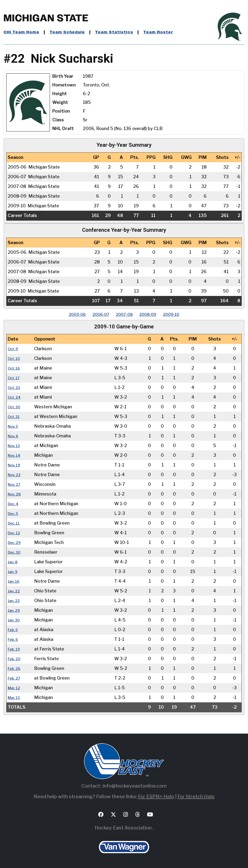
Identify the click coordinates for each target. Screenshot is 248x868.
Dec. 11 (15, 523)
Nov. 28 (16, 494)
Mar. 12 (15, 688)
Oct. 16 (15, 368)
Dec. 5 (14, 513)
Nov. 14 (15, 455)
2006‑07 (96, 314)
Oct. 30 (15, 407)
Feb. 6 (14, 639)
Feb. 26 (15, 668)
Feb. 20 (15, 659)
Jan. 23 (15, 601)
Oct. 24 (15, 397)
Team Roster (168, 32)
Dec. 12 (15, 533)
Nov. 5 (14, 426)
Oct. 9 (14, 349)
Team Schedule (72, 32)
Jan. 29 (15, 610)
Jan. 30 (15, 620)
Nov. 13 (15, 446)
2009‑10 (180, 314)
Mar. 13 (15, 697)
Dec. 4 (14, 504)
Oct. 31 (15, 416)
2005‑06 (68, 314)
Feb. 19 (15, 649)
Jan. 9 (13, 571)
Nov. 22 (15, 475)
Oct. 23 (15, 387)
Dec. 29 (16, 542)
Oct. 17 (15, 378)
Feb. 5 (14, 630)
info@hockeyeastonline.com (135, 786)
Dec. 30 (16, 552)
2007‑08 (124, 314)
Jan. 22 (15, 591)
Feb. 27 (15, 678)
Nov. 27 (15, 484)
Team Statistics (122, 32)
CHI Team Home (23, 32)
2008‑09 (152, 314)
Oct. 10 (15, 358)
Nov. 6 (14, 436)
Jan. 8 (13, 562)
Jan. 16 (15, 581)
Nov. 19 (15, 465)
